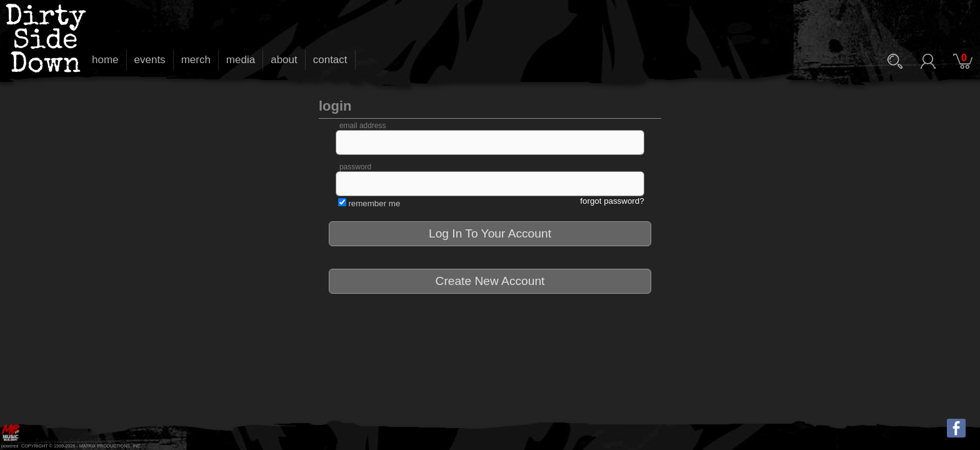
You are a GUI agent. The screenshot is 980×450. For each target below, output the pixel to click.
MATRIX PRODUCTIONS (105, 446)
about (284, 60)
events (150, 60)
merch (196, 60)
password (355, 167)
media (241, 60)
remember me (374, 203)
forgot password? (612, 201)
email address (363, 126)
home (105, 60)
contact (330, 60)
